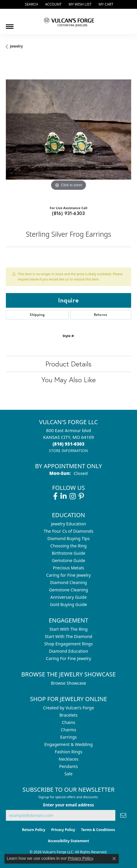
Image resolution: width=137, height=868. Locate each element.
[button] (31, 4)
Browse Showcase (68, 683)
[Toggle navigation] (10, 24)
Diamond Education (68, 651)
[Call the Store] (68, 444)
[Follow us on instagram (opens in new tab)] (73, 496)
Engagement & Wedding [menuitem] (68, 744)
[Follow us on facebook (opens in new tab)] (55, 496)
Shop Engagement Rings (69, 644)
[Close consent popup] (114, 859)
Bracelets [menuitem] (68, 715)
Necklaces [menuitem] (68, 759)
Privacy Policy (63, 830)
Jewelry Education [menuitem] (68, 524)
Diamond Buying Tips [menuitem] (68, 538)
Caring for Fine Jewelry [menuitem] (69, 575)
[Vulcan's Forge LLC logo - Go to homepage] (69, 22)
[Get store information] (68, 451)
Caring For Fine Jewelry (68, 658)
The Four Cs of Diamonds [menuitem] (69, 531)
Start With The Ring (68, 629)
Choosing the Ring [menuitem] (69, 546)
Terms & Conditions (98, 830)
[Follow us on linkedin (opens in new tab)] (64, 496)
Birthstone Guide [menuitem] (68, 553)
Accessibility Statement (68, 841)
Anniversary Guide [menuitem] (68, 597)
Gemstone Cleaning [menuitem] (68, 590)
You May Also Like (68, 380)
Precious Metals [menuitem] (68, 568)
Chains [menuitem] (69, 722)
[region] (68, 130)
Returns (101, 315)
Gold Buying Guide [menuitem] (68, 604)
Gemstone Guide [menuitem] (69, 560)
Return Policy (34, 830)
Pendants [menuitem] (69, 766)
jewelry (16, 46)
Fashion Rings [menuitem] (69, 752)
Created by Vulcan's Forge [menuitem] (69, 708)
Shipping (37, 315)
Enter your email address (68, 805)
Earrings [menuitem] (68, 737)
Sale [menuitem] (69, 774)
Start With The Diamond (69, 636)
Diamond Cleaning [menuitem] (68, 582)
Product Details (68, 364)
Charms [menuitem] (68, 730)
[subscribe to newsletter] (123, 815)
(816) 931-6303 (68, 213)
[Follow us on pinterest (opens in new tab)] (81, 496)
